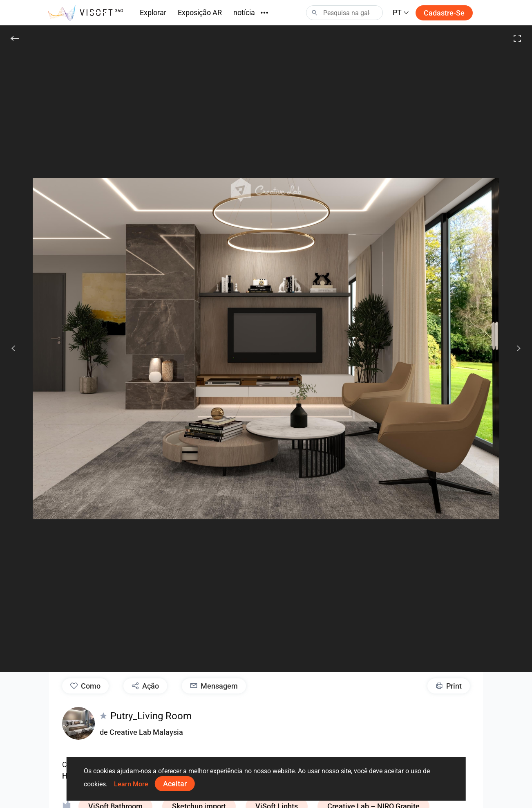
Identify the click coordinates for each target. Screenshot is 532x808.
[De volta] (15, 38)
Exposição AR (200, 12)
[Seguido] (514, 348)
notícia (244, 12)
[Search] (344, 13)
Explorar (153, 12)
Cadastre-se (444, 13)
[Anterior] (13, 348)
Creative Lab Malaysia (146, 732)
